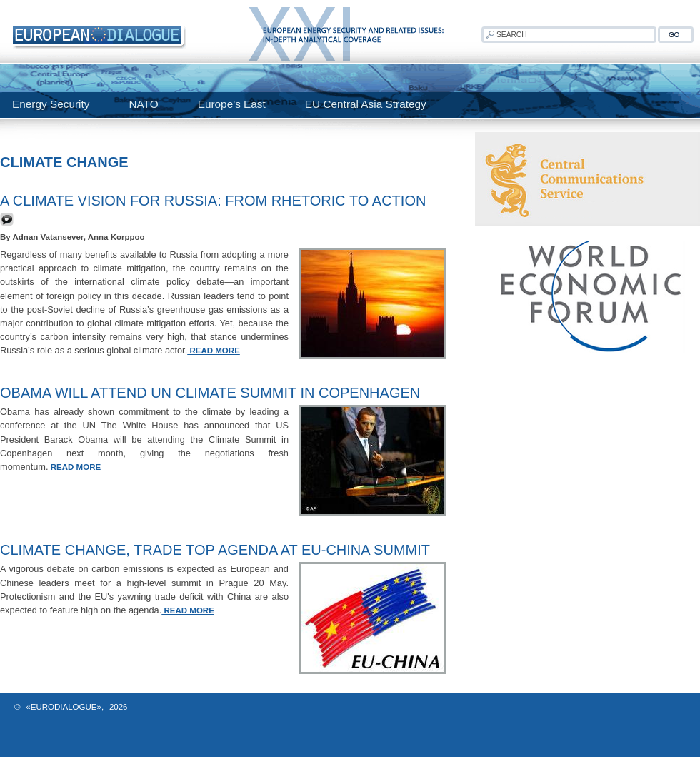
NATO (143, 104)
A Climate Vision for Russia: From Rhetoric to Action (213, 201)
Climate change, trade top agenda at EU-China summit (215, 550)
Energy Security (51, 104)
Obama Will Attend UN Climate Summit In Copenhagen (210, 393)
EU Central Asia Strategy (366, 104)
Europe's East (232, 104)
